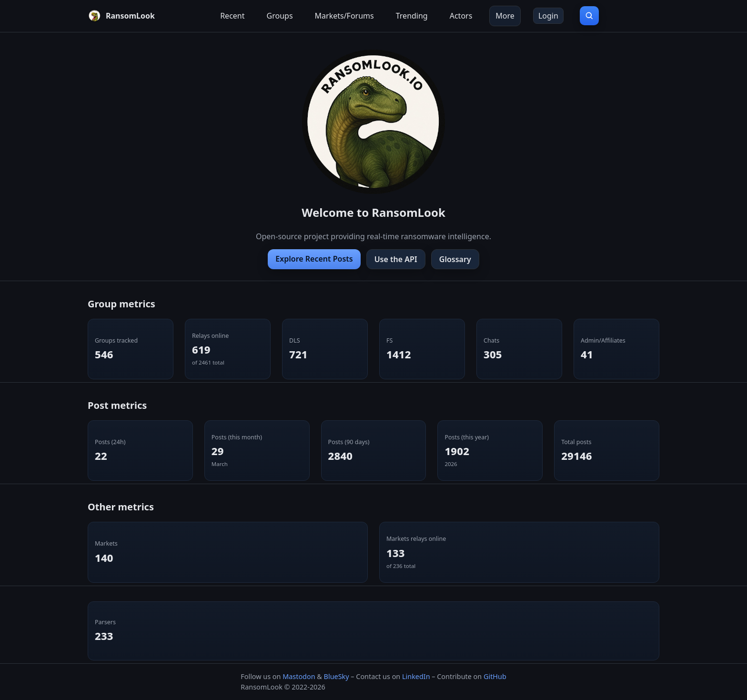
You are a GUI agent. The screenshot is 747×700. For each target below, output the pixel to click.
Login (548, 16)
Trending (412, 16)
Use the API (396, 259)
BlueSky (337, 676)
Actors (461, 16)
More (505, 16)
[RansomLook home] (121, 16)
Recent (232, 16)
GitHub (495, 676)
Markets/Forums (344, 16)
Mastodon (299, 676)
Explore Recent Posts (314, 259)
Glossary (455, 259)
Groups (280, 16)
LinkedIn (416, 676)
